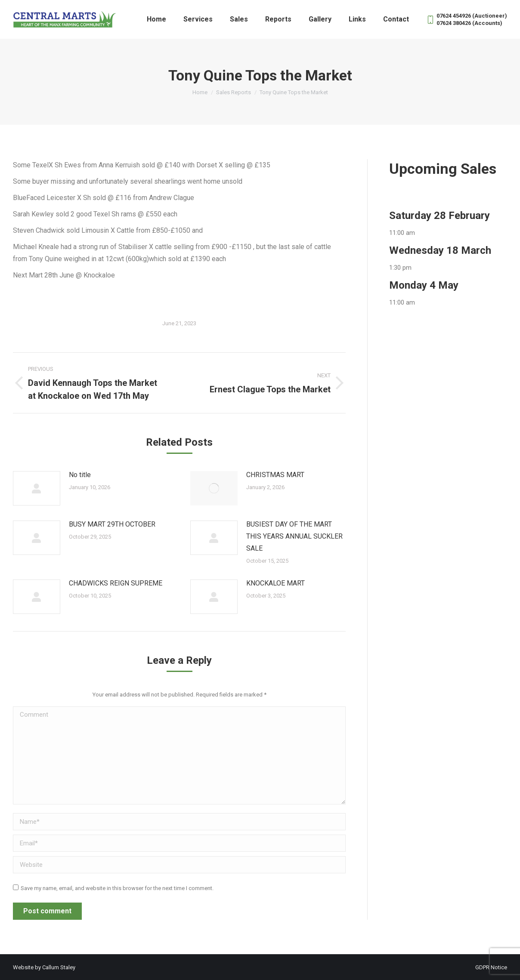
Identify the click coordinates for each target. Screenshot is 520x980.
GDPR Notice (491, 967)
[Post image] (37, 488)
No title (80, 475)
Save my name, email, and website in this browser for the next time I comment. (117, 888)
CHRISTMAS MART (275, 475)
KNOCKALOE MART (275, 583)
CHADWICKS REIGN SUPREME (116, 583)
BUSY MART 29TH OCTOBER (112, 524)
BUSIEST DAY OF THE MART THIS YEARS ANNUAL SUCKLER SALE (294, 536)
